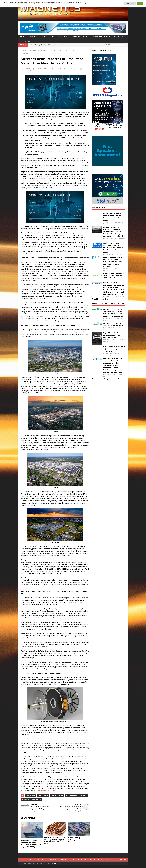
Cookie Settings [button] (130, 3)
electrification (72, 795)
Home (22, 37)
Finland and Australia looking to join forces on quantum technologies (114, 349)
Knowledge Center (101, 37)
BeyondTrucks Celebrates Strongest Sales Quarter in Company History (113, 335)
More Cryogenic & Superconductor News (107, 379)
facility (84, 795)
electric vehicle (57, 795)
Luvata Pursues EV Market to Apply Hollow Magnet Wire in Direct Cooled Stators (55, 841)
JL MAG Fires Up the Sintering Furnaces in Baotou (76, 840)
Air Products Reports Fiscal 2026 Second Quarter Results (114, 324)
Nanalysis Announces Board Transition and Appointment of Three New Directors (114, 276)
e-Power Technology (53, 69)
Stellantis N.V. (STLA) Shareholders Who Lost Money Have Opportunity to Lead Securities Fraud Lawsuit (113, 248)
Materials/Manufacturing (67, 69)
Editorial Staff (39, 69)
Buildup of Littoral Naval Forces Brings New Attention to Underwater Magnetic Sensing (31, 844)
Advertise (118, 37)
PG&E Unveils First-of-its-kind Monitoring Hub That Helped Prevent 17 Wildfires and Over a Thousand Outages (113, 262)
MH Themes (56, 863)
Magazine (32, 37)
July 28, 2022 (28, 69)
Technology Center (79, 37)
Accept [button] (140, 3)
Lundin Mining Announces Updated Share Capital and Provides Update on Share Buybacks (113, 217)
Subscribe (62, 37)
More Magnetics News (100, 299)
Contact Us (25, 41)
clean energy (43, 795)
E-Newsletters (48, 37)
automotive (31, 795)
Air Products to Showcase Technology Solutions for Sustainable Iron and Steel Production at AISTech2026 (113, 313)
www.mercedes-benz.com (46, 791)
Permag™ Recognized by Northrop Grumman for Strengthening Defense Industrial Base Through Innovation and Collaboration (114, 232)
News (77, 69)
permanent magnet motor (32, 799)
